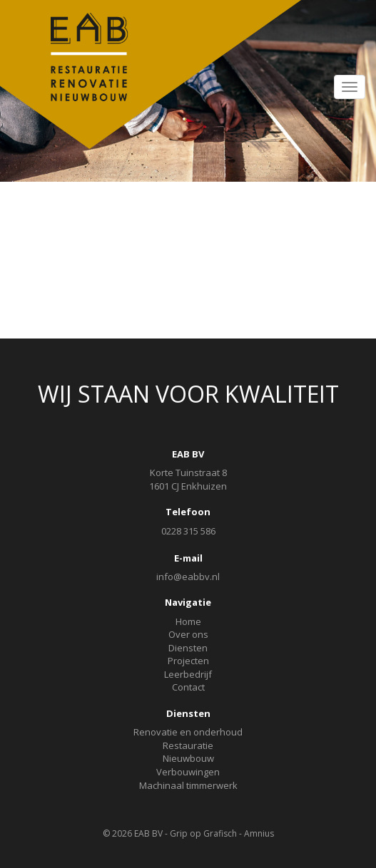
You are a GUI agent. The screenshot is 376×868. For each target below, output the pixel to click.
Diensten (188, 648)
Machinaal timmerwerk (188, 785)
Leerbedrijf (188, 674)
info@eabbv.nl (188, 577)
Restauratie (188, 745)
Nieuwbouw (188, 758)
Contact (188, 687)
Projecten (188, 661)
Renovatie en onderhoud (188, 732)
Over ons (188, 634)
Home (188, 621)
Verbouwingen (188, 772)
